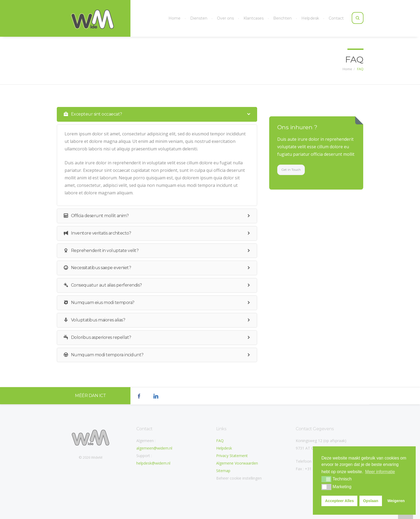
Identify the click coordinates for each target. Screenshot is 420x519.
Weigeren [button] (396, 501)
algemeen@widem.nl (154, 448)
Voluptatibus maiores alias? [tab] (152, 320)
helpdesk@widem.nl (153, 463)
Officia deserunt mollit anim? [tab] (152, 216)
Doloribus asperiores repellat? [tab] (152, 338)
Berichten (282, 18)
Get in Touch (295, 170)
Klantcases (254, 18)
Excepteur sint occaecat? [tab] (152, 114)
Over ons (225, 18)
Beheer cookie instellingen (239, 478)
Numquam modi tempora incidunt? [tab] (152, 355)
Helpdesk (310, 18)
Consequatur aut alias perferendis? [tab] (152, 285)
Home (175, 18)
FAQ (360, 68)
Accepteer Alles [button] (340, 501)
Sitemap (223, 471)
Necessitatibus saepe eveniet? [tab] (152, 268)
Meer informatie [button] (380, 472)
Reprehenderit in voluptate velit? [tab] (152, 251)
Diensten (199, 18)
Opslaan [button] (371, 501)
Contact (336, 18)
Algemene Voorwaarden (237, 463)
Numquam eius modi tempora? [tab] (152, 303)
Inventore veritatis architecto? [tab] (152, 233)
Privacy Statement (232, 456)
